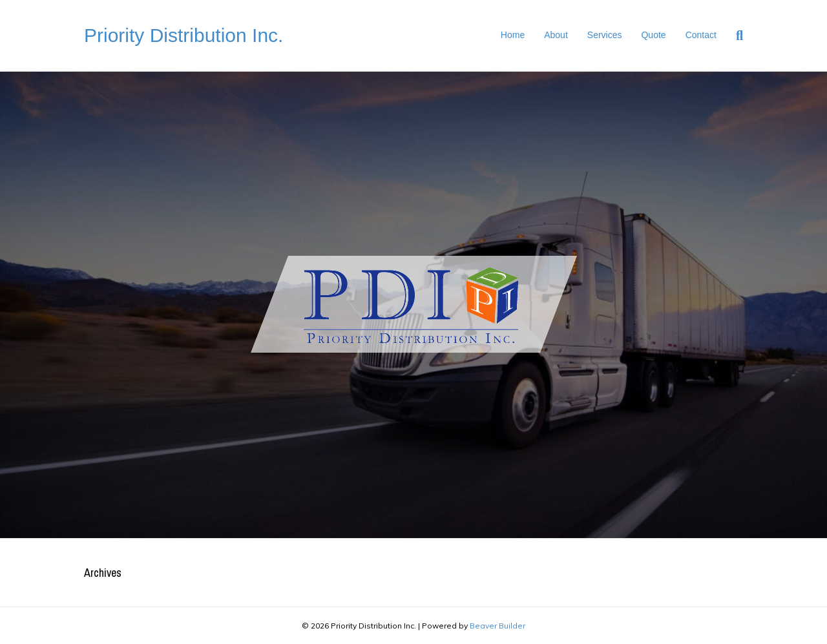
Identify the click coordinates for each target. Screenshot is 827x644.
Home (513, 35)
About (556, 35)
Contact (701, 35)
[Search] (735, 36)
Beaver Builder (497, 626)
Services (605, 35)
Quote (653, 35)
